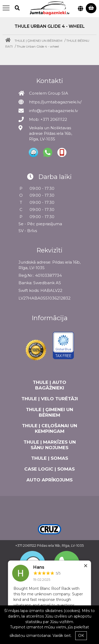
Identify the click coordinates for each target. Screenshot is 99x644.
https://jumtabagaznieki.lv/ (55, 102)
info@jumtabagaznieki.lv (53, 111)
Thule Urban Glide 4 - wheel (38, 46)
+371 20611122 (26, 545)
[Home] (9, 41)
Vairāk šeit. (62, 636)
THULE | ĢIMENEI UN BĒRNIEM (38, 41)
